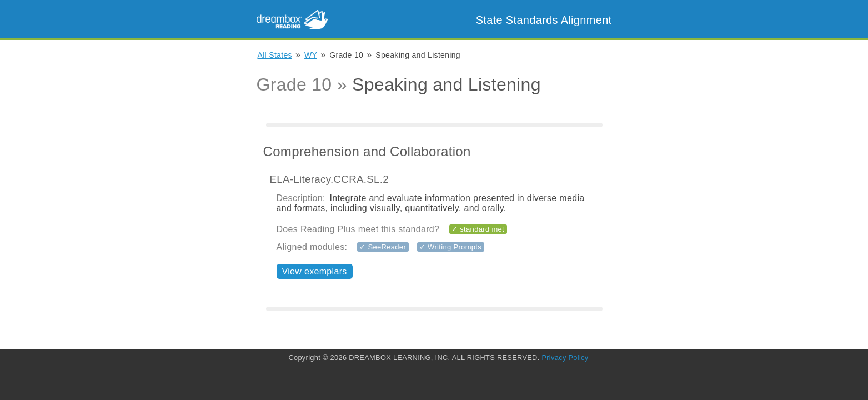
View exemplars (315, 271)
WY (311, 55)
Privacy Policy (565, 357)
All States (275, 55)
